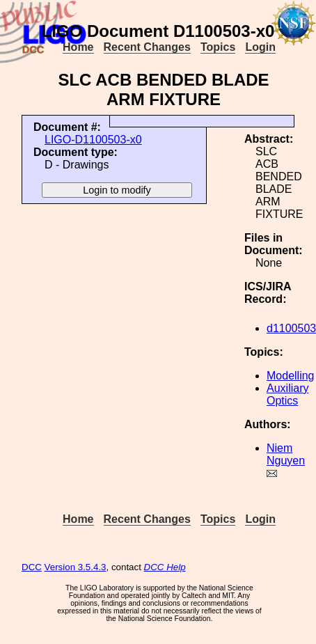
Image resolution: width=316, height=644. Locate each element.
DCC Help (165, 567)
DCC (32, 567)
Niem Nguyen (286, 454)
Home (78, 47)
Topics (218, 47)
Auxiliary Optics (287, 394)
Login (260, 47)
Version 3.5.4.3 (76, 567)
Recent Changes (147, 47)
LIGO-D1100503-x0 (93, 140)
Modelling (290, 376)
